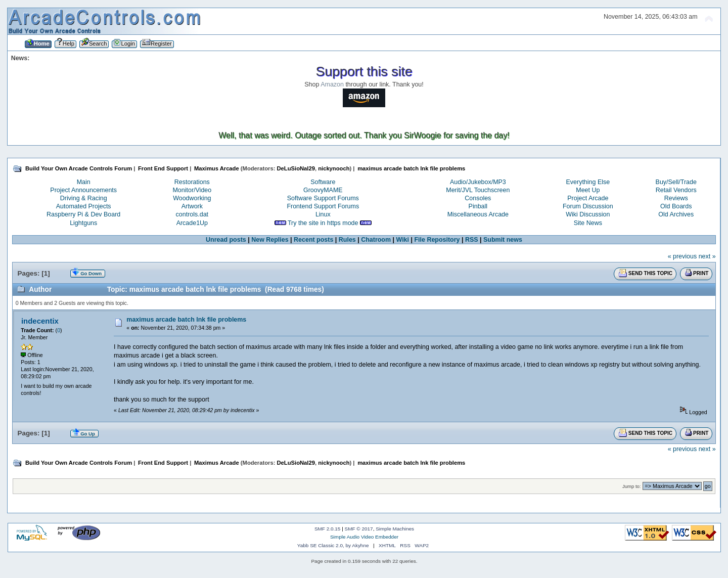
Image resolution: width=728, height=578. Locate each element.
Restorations (192, 182)
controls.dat (192, 214)
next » (707, 256)
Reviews (676, 198)
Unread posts (226, 240)
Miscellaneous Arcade (478, 214)
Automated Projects (84, 206)
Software (323, 182)
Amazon (332, 84)
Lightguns (83, 223)
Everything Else (588, 182)
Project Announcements (83, 190)
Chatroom (376, 240)
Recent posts (313, 240)
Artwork (192, 206)
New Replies (270, 240)
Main (84, 182)
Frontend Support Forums (323, 206)
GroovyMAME (323, 190)
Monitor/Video (192, 190)
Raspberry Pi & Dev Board (83, 214)
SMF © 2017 (359, 529)
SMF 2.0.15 (328, 529)
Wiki (403, 240)
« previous (682, 256)
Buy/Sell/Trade (676, 182)
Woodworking (192, 198)
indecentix (40, 321)
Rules (347, 240)
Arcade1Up (192, 223)
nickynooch (334, 168)
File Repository (437, 240)
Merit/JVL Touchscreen (478, 190)
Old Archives (676, 214)
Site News (588, 223)
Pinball (478, 206)
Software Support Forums (323, 198)
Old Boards (676, 206)
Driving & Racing (84, 198)
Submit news (503, 240)
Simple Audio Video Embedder (364, 537)
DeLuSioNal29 (296, 168)
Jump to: (632, 486)
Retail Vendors (676, 190)
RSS (472, 240)
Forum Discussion (588, 206)
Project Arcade (588, 198)
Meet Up (588, 190)
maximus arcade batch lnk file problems (186, 320)
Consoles (478, 198)
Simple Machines (395, 529)
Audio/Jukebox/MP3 (478, 182)
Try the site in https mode (323, 223)
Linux (323, 214)
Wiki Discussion (588, 214)
